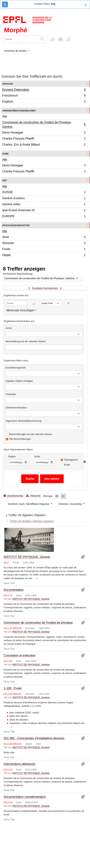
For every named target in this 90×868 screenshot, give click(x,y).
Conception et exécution (20, 655)
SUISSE (44, 193)
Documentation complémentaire (25, 797)
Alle (5, 116)
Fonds (44, 250)
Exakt (67, 465)
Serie (44, 238)
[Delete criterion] (68, 303)
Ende (37, 456)
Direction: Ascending (71, 504)
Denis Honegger (44, 133)
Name (5, 153)
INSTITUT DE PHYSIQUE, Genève (27, 557)
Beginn (12, 456)
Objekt (44, 256)
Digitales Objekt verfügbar (19, 381)
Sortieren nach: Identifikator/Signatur (29, 504)
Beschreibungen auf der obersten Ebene (30, 434)
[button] (60, 39)
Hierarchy (33, 496)
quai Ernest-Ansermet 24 (44, 211)
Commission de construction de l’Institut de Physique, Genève (44, 124)
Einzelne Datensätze (44, 90)
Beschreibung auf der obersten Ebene (26, 341)
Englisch (44, 102)
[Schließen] (86, 5)
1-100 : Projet (13, 688)
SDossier (44, 244)
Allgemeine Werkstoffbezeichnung (23, 421)
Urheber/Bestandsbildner (19, 110)
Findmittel (11, 394)
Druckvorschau (13, 496)
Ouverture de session (16, 51)
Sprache (8, 84)
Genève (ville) (44, 205)
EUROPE (44, 217)
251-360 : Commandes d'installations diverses (34, 738)
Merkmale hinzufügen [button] (20, 310)
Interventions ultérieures (19, 764)
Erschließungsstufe (16, 225)
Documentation (14, 590)
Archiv (9, 328)
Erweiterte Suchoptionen (45, 288)
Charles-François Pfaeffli (44, 139)
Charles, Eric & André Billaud (44, 145)
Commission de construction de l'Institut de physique (38, 623)
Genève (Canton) (44, 199)
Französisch (44, 96)
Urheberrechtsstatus (16, 408)
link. (53, 4)
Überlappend (71, 460)
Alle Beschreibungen (20, 439)
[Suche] (21, 39)
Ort (4, 180)
